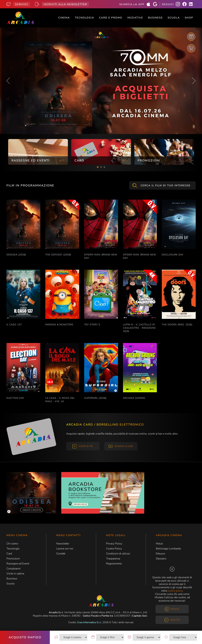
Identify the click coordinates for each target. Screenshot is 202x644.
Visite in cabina (15, 574)
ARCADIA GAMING (134, 398)
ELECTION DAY (15, 398)
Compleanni (14, 569)
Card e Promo (111, 18)
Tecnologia (84, 18)
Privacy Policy (114, 544)
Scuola (174, 18)
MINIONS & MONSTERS (59, 325)
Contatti (61, 554)
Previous (8, 81)
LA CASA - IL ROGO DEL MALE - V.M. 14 (60, 400)
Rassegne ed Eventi (18, 564)
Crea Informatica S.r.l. (90, 622)
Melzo (159, 544)
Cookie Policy (114, 549)
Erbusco (161, 554)
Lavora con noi (65, 549)
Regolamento (114, 564)
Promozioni (13, 559)
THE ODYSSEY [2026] (58, 255)
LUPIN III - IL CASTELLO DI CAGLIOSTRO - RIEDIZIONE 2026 (139, 328)
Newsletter (63, 544)
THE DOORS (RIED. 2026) (177, 325)
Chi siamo (12, 544)
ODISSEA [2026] (16, 255)
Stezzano (161, 559)
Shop (189, 18)
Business (155, 18)
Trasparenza (113, 559)
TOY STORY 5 (92, 325)
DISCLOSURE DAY (173, 255)
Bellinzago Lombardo (168, 549)
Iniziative (135, 18)
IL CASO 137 (14, 325)
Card (9, 554)
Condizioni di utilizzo (118, 554)
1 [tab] (98, 167)
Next (194, 81)
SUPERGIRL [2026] (95, 398)
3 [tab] (104, 167)
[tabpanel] (38, 152)
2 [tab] (101, 167)
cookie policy (175, 591)
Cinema (64, 18)
